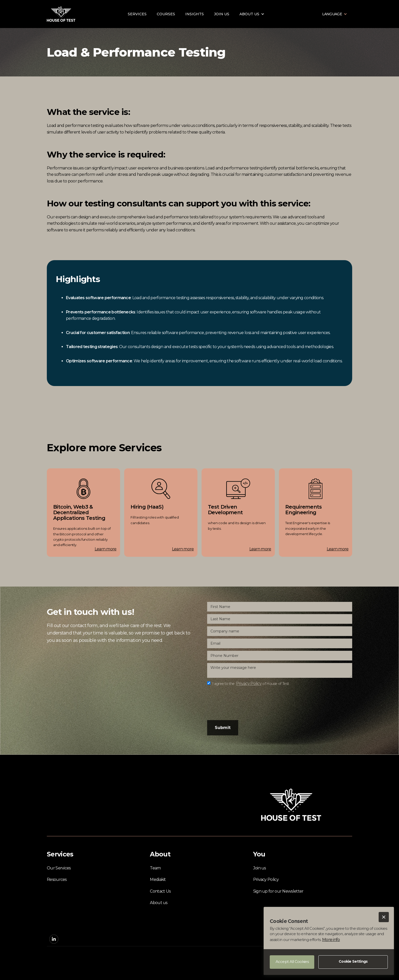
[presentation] (246, 703)
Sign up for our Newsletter (278, 891)
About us (159, 903)
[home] (61, 14)
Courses (166, 14)
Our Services (59, 868)
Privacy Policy (266, 879)
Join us (222, 14)
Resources (57, 879)
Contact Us (160, 891)
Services (137, 14)
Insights (195, 14)
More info (331, 940)
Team (155, 868)
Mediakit (158, 879)
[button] (384, 917)
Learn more (106, 549)
